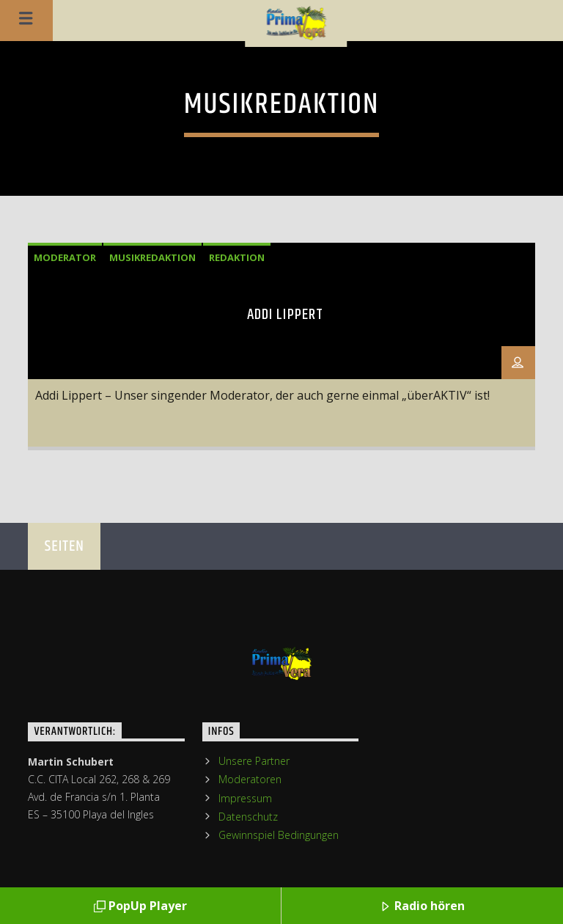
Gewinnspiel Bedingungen (279, 835)
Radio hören (422, 907)
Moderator (65, 257)
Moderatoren (250, 779)
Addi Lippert (285, 315)
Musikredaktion (152, 257)
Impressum (245, 798)
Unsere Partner (254, 761)
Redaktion (237, 257)
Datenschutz (248, 817)
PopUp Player (140, 907)
